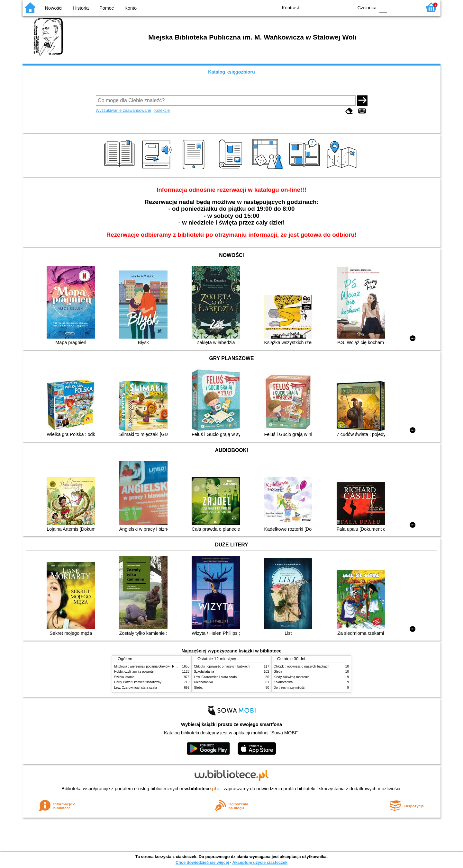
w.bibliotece (200, 789)
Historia (81, 8)
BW (321, 7)
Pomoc (107, 8)
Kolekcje (162, 110)
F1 (394, 7)
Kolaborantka (203, 682)
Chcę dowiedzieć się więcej (202, 862)
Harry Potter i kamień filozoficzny (138, 682)
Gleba (198, 688)
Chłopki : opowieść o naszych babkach (222, 666)
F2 (409, 7)
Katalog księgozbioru (232, 72)
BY (346, 7)
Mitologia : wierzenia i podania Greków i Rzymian (150, 666)
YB (334, 7)
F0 (383, 7)
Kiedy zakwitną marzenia (291, 677)
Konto (131, 8)
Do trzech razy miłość (289, 688)
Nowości (54, 8)
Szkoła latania (124, 677)
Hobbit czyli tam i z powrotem (135, 672)
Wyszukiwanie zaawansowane (124, 110)
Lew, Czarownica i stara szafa (136, 688)
